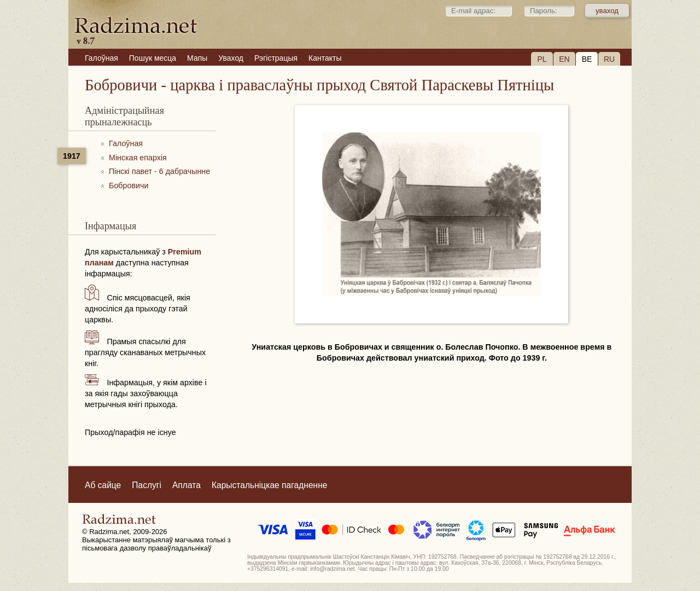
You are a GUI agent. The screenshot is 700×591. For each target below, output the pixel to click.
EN (564, 59)
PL (542, 59)
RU (609, 59)
